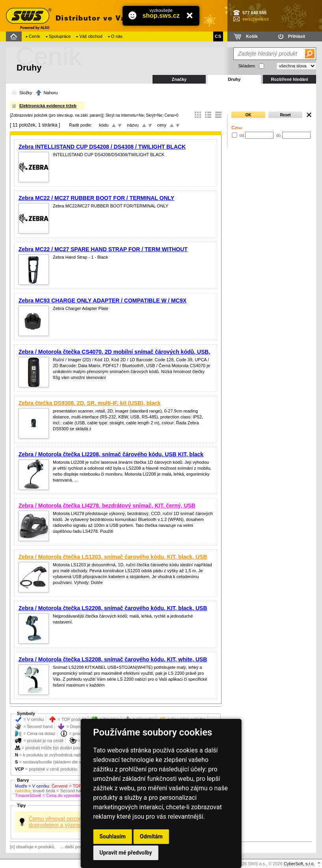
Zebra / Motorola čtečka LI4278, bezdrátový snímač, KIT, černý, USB (107, 506)
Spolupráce (60, 36)
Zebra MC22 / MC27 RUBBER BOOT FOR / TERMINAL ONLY (96, 198)
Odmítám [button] (151, 836)
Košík (252, 36)
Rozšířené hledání (289, 79)
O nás (117, 36)
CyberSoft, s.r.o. (299, 864)
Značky (179, 79)
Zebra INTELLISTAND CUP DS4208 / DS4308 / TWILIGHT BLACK (102, 147)
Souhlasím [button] (113, 836)
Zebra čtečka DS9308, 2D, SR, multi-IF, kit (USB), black (89, 403)
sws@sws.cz (256, 19)
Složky (26, 93)
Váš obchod (91, 36)
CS (218, 36)
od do (271, 135)
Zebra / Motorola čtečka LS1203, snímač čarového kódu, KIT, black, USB (113, 557)
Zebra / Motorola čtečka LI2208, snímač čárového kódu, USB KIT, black (111, 454)
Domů (15, 36)
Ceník (34, 36)
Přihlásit (297, 36)
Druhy (235, 79)
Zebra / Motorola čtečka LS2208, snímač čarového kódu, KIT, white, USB (113, 659)
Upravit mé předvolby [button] (126, 853)
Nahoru (50, 93)
